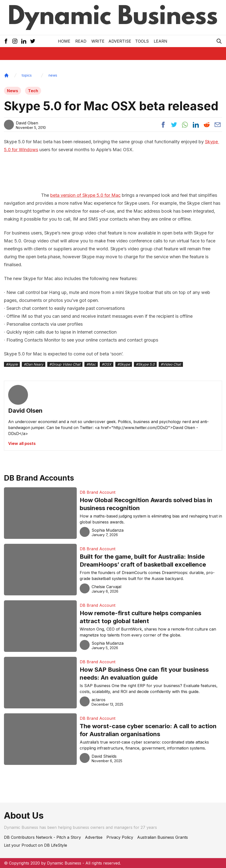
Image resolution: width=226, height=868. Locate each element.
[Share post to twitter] (174, 125)
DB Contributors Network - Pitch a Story (42, 837)
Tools (142, 41)
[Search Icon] (219, 41)
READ (81, 41)
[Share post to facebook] (163, 125)
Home (64, 41)
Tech (33, 91)
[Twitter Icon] (33, 41)
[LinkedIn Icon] (24, 41)
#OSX (107, 364)
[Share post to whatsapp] (185, 125)
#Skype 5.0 (145, 364)
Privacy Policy (120, 837)
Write (98, 41)
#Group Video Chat (65, 364)
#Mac (91, 364)
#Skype (124, 364)
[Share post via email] (218, 125)
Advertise (120, 41)
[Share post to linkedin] (196, 125)
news (53, 75)
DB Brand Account (98, 492)
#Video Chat (171, 364)
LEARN (161, 41)
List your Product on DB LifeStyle (36, 845)
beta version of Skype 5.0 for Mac (85, 195)
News (13, 91)
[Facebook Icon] (6, 41)
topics (27, 75)
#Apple (12, 364)
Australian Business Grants (163, 837)
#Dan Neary (34, 364)
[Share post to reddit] (207, 125)
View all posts (22, 443)
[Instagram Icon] (15, 41)
